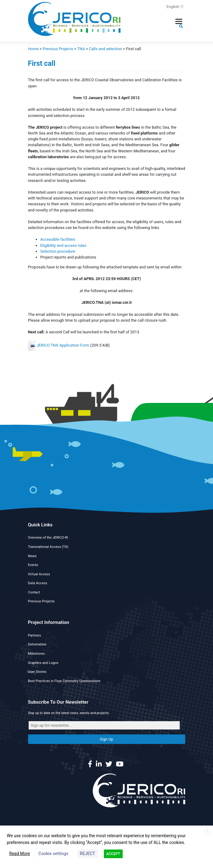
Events (33, 565)
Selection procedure (58, 251)
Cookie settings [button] (53, 854)
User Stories (37, 672)
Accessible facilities (58, 239)
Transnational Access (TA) (48, 547)
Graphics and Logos (43, 663)
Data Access (38, 583)
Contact (34, 592)
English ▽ (175, 7)
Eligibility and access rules (63, 245)
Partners (35, 635)
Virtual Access (39, 574)
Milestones (37, 654)
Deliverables (37, 644)
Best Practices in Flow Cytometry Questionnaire (64, 681)
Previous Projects (41, 601)
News (32, 556)
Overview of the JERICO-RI (48, 538)
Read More (20, 854)
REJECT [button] (88, 854)
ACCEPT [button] (113, 854)
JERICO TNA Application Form (63, 346)
